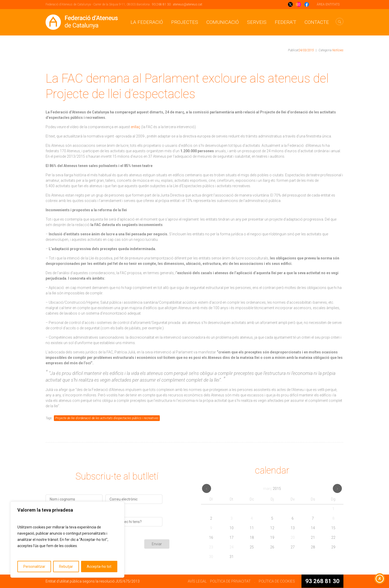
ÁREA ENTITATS (328, 4)
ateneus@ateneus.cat (188, 4)
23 (211, 547)
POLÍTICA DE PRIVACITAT (230, 581)
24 (232, 547)
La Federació (147, 22)
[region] (67, 540)
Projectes (185, 22)
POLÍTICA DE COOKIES (277, 581)
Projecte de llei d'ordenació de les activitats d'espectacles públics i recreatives (107, 418)
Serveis (257, 22)
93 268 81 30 (161, 4)
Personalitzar (34, 567)
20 (293, 538)
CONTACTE (317, 22)
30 (211, 557)
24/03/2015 (306, 50)
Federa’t (286, 22)
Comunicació (223, 22)
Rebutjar (66, 567)
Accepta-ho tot (99, 567)
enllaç (136, 127)
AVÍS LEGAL (197, 581)
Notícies (338, 50)
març (272, 489)
